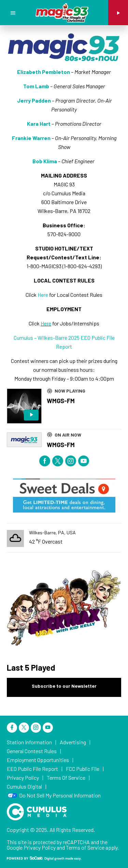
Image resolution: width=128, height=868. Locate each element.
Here (43, 295)
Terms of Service (85, 847)
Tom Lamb (36, 86)
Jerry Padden (34, 100)
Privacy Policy (40, 847)
